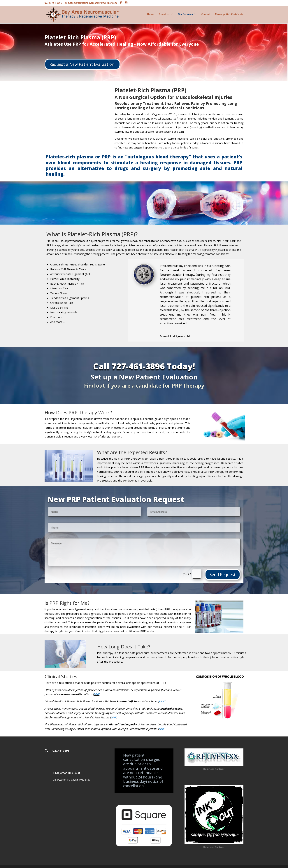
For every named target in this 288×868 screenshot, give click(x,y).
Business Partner (214, 766)
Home (151, 15)
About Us (164, 15)
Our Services (185, 15)
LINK (97, 691)
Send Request (223, 571)
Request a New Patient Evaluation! (82, 61)
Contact (206, 15)
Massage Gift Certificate (229, 15)
